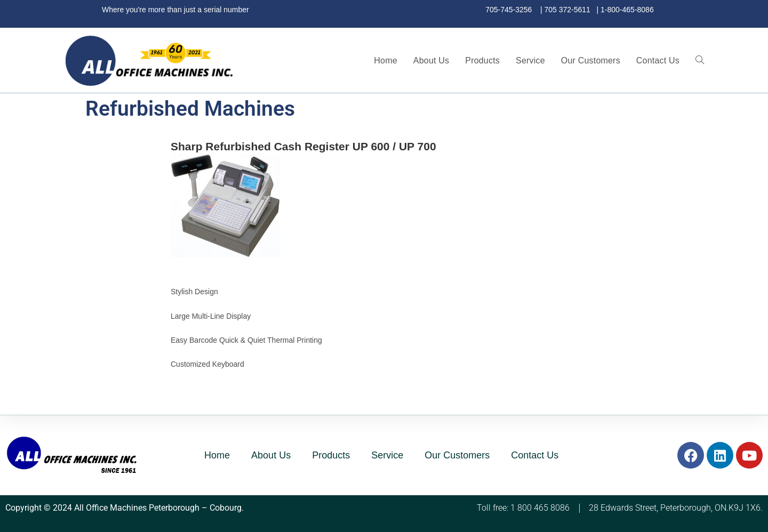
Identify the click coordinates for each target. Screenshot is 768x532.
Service (387, 455)
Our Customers (457, 455)
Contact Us (535, 455)
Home (217, 455)
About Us (271, 455)
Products (331, 455)
